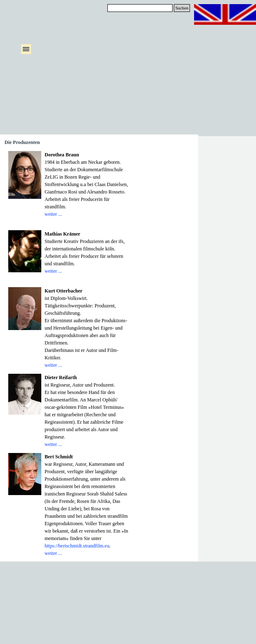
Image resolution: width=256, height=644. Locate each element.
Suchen (182, 8)
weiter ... (53, 214)
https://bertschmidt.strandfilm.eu (77, 546)
